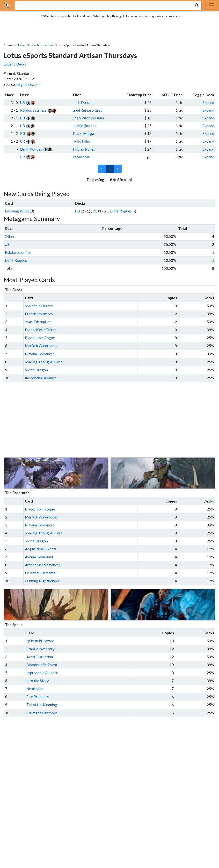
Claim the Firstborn (42, 713)
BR (22, 157)
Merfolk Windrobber (41, 346)
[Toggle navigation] (212, 5)
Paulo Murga (84, 133)
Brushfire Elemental (41, 573)
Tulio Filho (82, 141)
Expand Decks (15, 64)
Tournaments (46, 45)
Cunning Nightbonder (42, 581)
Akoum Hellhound (39, 557)
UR (22, 102)
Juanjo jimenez (85, 126)
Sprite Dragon (36, 370)
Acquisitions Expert (41, 549)
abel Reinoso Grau (88, 110)
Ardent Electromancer (43, 565)
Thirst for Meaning (42, 705)
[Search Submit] (197, 5)
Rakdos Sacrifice (33, 110)
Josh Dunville (84, 102)
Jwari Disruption (38, 322)
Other (10, 236)
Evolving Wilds (17, 211)
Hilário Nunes (84, 149)
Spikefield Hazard (39, 306)
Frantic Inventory (39, 314)
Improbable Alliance (41, 378)
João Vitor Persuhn (88, 118)
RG (23, 133)
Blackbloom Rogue (40, 338)
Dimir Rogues (31, 149)
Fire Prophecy (38, 697)
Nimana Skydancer (40, 354)
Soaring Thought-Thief (44, 362)
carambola (81, 157)
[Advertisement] (114, 420)
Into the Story (38, 681)
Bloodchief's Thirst (40, 330)
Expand (208, 102)
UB (22, 118)
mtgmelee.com (28, 84)
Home (21, 45)
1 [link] (110, 169)
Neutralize (35, 689)
